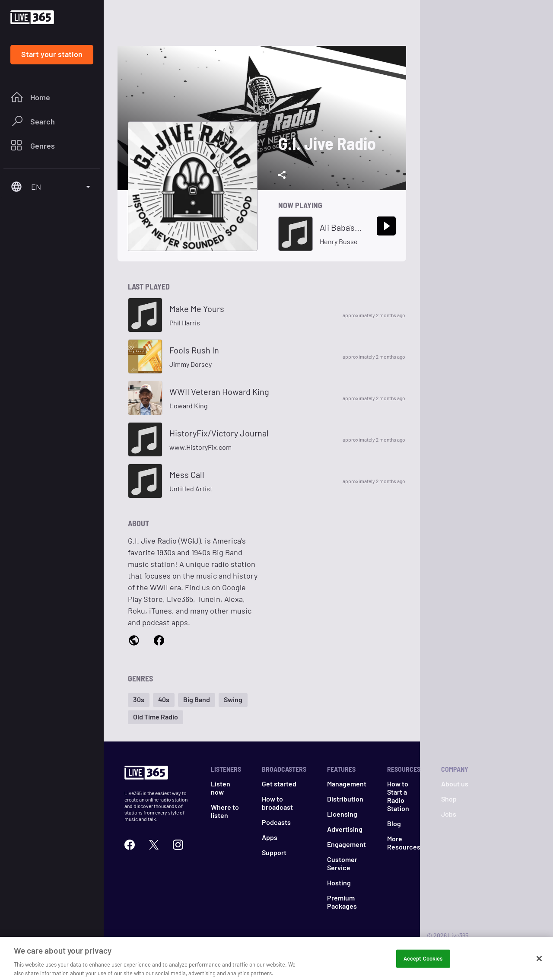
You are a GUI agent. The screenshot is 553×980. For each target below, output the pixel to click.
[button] (139, 700)
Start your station (52, 54)
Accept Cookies (423, 964)
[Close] (539, 964)
